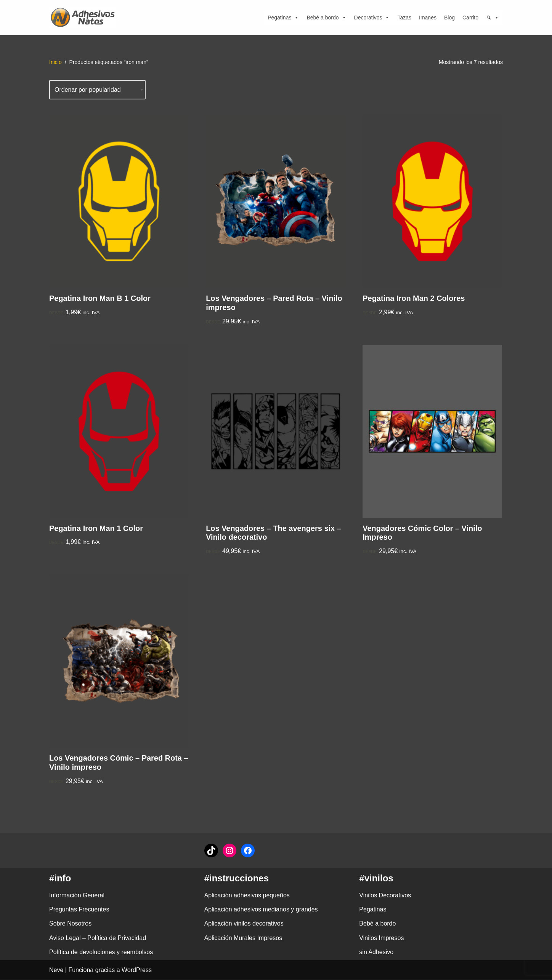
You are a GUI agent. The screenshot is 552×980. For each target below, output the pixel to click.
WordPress (137, 970)
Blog (449, 18)
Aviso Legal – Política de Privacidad (98, 938)
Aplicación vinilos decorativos (244, 924)
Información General (77, 896)
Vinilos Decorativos (385, 896)
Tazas (404, 18)
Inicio (55, 62)
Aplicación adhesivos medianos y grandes (261, 910)
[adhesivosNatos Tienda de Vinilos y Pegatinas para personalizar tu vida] (85, 18)
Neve (56, 970)
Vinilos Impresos (381, 938)
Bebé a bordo (326, 18)
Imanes (428, 18)
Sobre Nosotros (70, 924)
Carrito (470, 18)
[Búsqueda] (493, 18)
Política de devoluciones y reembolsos (101, 952)
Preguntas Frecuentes (79, 910)
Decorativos (372, 18)
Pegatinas (283, 18)
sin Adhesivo (376, 952)
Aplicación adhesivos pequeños (247, 896)
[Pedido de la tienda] (98, 90)
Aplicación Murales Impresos (243, 938)
